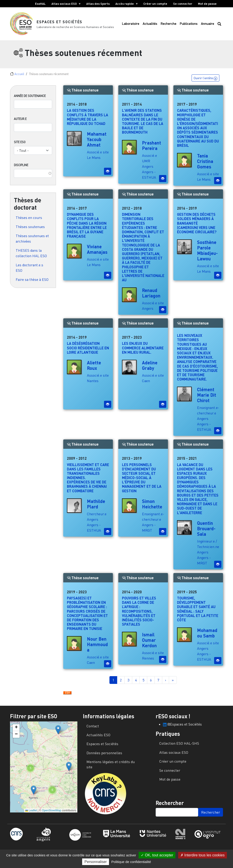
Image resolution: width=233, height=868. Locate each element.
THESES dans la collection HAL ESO (31, 256)
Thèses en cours (29, 221)
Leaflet (31, 813)
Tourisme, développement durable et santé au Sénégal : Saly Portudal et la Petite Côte (198, 612)
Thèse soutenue (83, 93)
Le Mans (94, 161)
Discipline (21, 168)
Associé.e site (98, 155)
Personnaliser (96, 862)
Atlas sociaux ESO (65, 5)
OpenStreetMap (52, 813)
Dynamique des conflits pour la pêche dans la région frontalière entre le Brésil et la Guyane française (87, 228)
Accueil (19, 77)
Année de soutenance (30, 99)
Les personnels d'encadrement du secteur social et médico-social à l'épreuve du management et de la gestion (142, 481)
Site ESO (20, 145)
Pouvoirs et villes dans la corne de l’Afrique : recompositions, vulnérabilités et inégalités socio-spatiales (139, 614)
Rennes (148, 661)
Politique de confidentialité (131, 862)
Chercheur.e (97, 517)
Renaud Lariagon (151, 296)
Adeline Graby (150, 368)
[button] (58, 733)
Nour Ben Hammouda (97, 647)
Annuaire (208, 25)
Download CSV (67, 696)
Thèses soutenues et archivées (32, 241)
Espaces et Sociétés (60, 23)
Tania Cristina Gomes (205, 164)
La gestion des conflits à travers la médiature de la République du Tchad (87, 120)
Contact (93, 729)
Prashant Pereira (152, 148)
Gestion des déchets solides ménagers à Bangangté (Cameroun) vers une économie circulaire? (197, 226)
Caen (146, 384)
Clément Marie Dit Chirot (207, 398)
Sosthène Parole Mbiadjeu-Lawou (207, 254)
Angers (148, 169)
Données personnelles (104, 756)
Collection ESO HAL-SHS (179, 746)
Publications (189, 25)
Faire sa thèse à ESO (32, 282)
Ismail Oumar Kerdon (149, 643)
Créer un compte (155, 4)
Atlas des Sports (98, 4)
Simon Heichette (152, 507)
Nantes (93, 384)
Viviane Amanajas (97, 252)
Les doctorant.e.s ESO (29, 271)
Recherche (168, 25)
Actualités (150, 25)
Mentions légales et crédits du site (111, 767)
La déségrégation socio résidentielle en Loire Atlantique (88, 351)
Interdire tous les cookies (203, 855)
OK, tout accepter (157, 855)
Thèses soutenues (30, 230)
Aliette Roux (94, 368)
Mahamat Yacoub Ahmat (97, 142)
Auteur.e (20, 122)
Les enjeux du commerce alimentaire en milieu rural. (143, 351)
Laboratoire (130, 25)
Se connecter (183, 4)
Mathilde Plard (96, 507)
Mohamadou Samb (207, 636)
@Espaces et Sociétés (182, 727)
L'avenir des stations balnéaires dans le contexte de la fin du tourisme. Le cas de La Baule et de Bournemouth (143, 124)
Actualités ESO (98, 738)
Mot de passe (207, 4)
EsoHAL (40, 4)
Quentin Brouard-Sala (206, 531)
